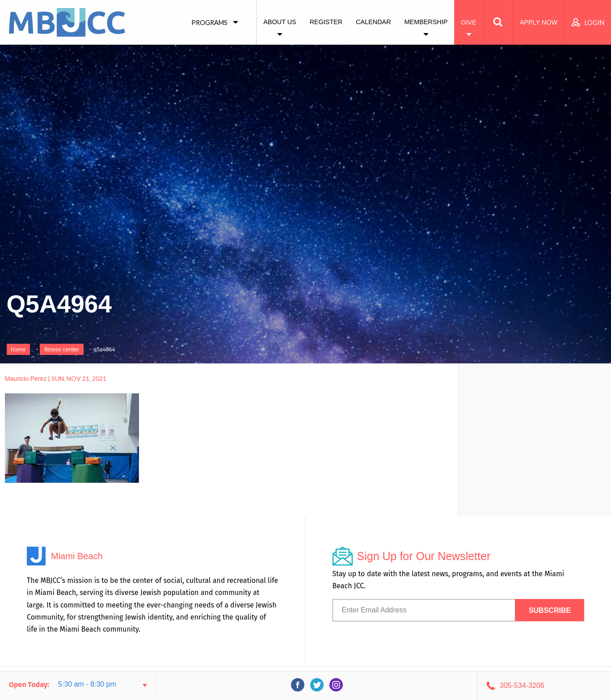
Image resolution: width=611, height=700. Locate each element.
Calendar (373, 22)
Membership (426, 22)
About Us (280, 22)
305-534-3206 (522, 685)
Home (19, 349)
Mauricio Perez (26, 379)
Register (326, 22)
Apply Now (539, 22)
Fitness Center (61, 349)
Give (468, 22)
